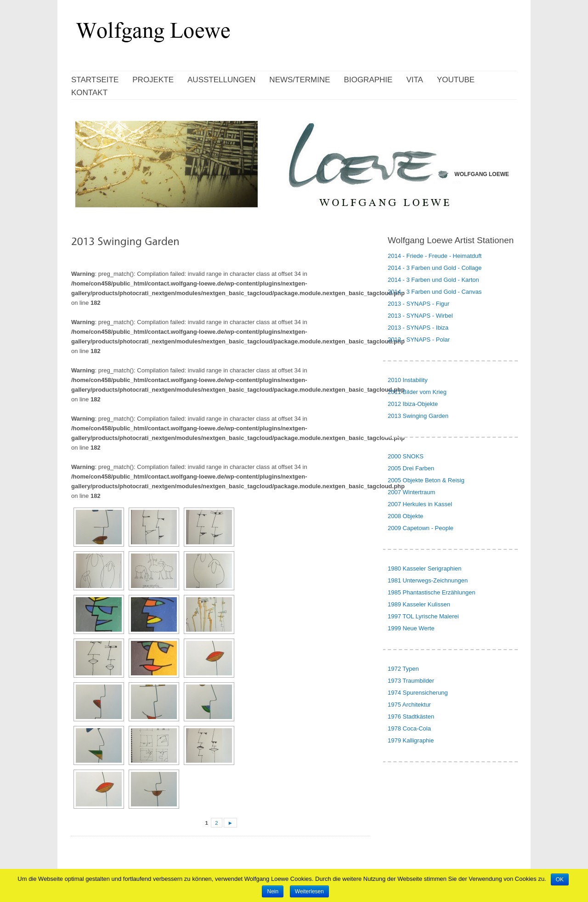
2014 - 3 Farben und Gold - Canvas (435, 292)
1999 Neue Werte (411, 628)
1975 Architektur (409, 705)
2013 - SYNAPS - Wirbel (420, 316)
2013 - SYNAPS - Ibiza (418, 328)
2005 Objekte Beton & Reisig (426, 480)
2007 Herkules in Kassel (420, 504)
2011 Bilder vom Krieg (417, 392)
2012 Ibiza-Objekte (413, 404)
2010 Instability (408, 380)
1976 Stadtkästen (411, 716)
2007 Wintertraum (411, 492)
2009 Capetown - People (421, 528)
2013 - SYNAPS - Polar (419, 340)
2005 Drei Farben (411, 468)
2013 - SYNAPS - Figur (418, 304)
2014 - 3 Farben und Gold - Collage (435, 268)
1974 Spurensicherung (418, 693)
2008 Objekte (405, 516)
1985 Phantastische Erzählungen (432, 592)
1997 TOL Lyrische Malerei (423, 616)
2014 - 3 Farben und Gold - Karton (433, 280)
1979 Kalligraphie (411, 740)
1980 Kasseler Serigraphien (424, 568)
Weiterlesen (309, 891)
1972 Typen (403, 669)
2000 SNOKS (406, 456)
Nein (273, 891)
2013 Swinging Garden (418, 416)
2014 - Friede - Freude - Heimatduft (435, 256)
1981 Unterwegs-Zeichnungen (428, 580)
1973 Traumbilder (411, 681)
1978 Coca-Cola (409, 728)
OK (560, 879)
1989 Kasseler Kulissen (419, 604)
